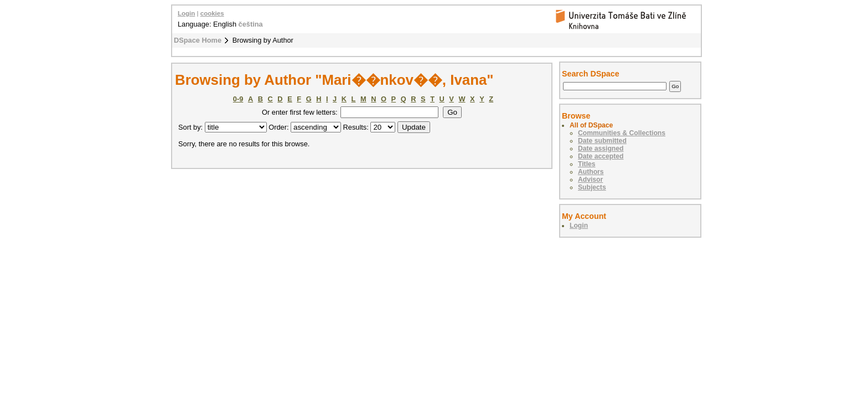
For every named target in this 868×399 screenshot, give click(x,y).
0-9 (238, 99)
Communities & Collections (622, 133)
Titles (587, 164)
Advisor (590, 180)
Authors (591, 172)
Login (186, 13)
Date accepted (601, 156)
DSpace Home (198, 40)
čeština (251, 24)
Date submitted (602, 141)
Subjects (592, 187)
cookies (212, 13)
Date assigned (601, 149)
